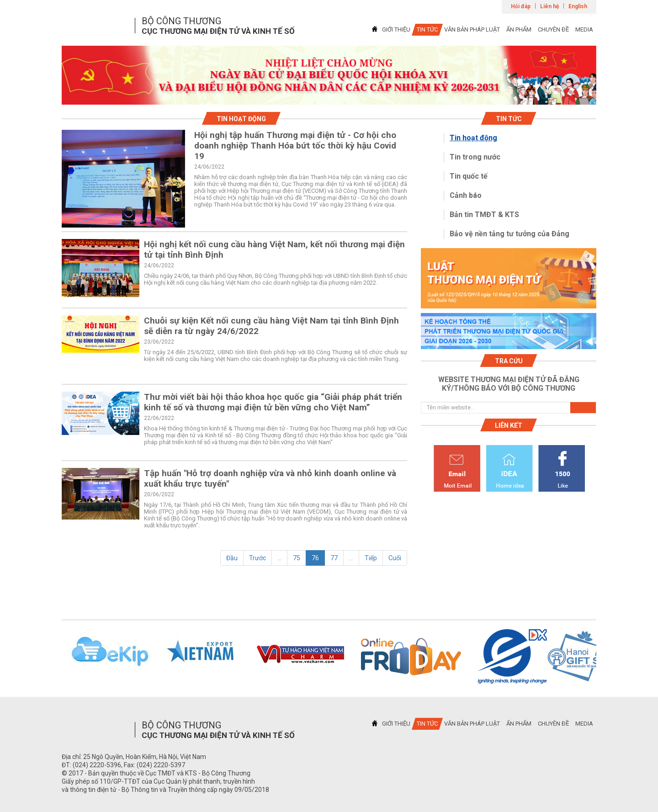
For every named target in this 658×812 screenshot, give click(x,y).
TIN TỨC (427, 29)
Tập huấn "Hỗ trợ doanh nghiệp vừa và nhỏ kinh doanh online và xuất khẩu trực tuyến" (270, 478)
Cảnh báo (466, 195)
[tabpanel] (329, 75)
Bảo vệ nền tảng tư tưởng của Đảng (509, 234)
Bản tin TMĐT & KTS (484, 215)
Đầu (232, 558)
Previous (50, 657)
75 (297, 558)
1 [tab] (329, 96)
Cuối (395, 558)
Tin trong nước (475, 157)
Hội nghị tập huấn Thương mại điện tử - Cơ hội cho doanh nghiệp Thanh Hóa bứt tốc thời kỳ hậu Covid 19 (295, 146)
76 (315, 558)
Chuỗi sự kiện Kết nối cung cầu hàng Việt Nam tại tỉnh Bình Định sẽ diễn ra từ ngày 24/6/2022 (271, 326)
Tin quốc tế (469, 176)
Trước (257, 558)
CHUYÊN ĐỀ (553, 29)
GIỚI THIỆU (396, 29)
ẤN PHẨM (519, 29)
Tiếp (371, 558)
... (279, 558)
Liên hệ (549, 6)
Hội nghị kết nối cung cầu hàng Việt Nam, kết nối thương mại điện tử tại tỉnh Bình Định (274, 249)
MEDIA (584, 29)
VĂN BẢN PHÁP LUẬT (472, 29)
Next (608, 657)
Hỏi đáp (521, 6)
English (578, 6)
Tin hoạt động (473, 138)
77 (334, 558)
